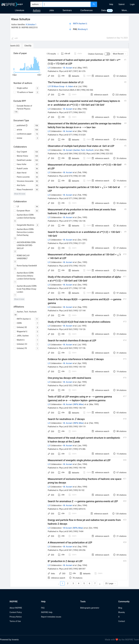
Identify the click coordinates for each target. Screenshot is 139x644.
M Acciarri (68, 528)
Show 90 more (20, 194)
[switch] (107, 54)
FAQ (43, 608)
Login (132, 4)
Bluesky (121, 612)
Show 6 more (19, 299)
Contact (122, 621)
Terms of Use (15, 621)
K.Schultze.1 (31, 25)
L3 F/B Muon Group (56, 86)
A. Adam (70, 86)
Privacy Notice (16, 617)
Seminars (67, 10)
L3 (49, 68)
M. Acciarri (68, 68)
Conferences (86, 10)
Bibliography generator (90, 608)
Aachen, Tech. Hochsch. (84, 150)
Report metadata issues (51, 617)
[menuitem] (111, 4)
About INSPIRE (16, 608)
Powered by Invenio (9, 640)
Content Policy (16, 612)
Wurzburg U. (83, 29)
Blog (120, 608)
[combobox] (67, 4)
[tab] (19, 46)
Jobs (52, 10)
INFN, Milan (78, 404)
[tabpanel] (70, 318)
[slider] (14, 72)
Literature (20, 10)
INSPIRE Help (47, 612)
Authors (37, 10)
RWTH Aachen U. (80, 24)
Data (104, 10)
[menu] (118, 4)
